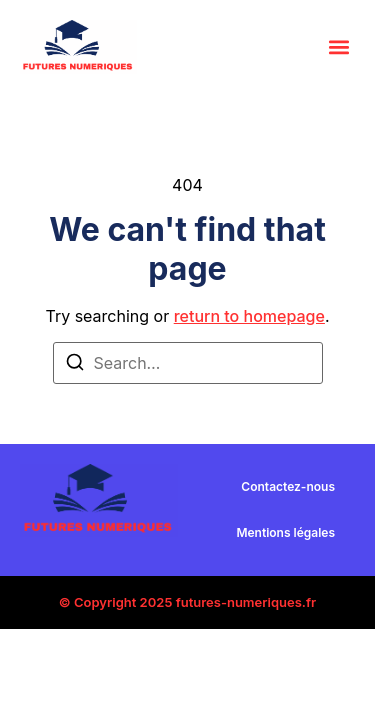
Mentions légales (285, 532)
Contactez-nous (288, 486)
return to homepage (249, 316)
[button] (338, 46)
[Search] (75, 365)
